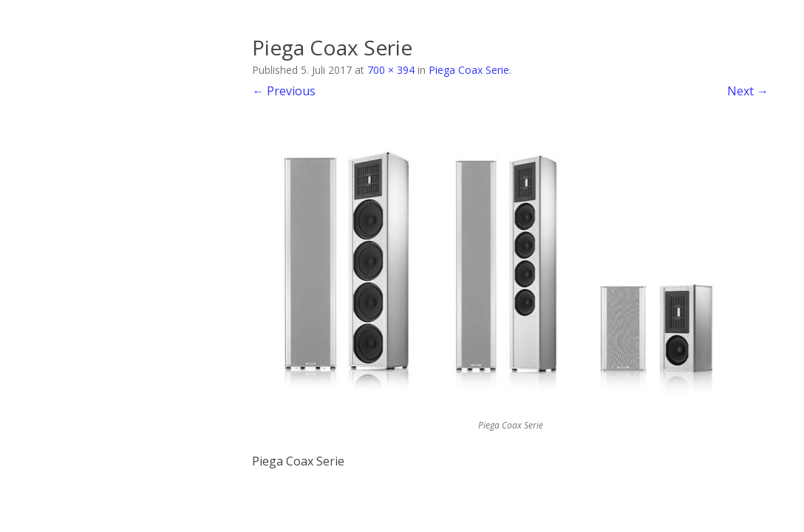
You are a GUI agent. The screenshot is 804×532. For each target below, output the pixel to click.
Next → (748, 91)
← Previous (284, 91)
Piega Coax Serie (469, 70)
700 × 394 (391, 70)
